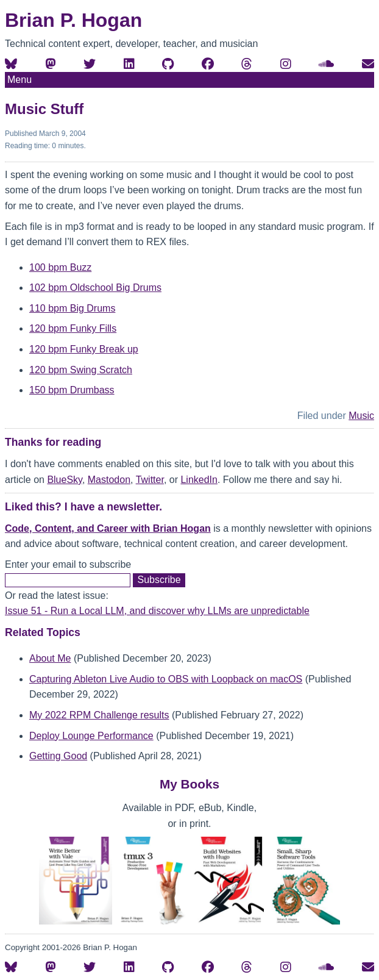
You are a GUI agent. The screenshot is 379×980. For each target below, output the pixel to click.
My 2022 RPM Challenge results (99, 715)
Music (361, 416)
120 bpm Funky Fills (73, 328)
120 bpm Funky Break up (84, 349)
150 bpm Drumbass (72, 390)
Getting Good (58, 756)
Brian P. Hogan (73, 20)
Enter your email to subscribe (68, 564)
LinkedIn (199, 480)
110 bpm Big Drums (72, 308)
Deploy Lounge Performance (91, 736)
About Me (50, 658)
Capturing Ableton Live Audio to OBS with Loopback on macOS (166, 679)
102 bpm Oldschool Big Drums (95, 288)
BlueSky (65, 480)
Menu (19, 80)
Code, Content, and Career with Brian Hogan (108, 528)
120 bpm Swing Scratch (81, 370)
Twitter (150, 480)
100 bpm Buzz (60, 267)
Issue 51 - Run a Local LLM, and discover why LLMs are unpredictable (157, 611)
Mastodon (109, 480)
